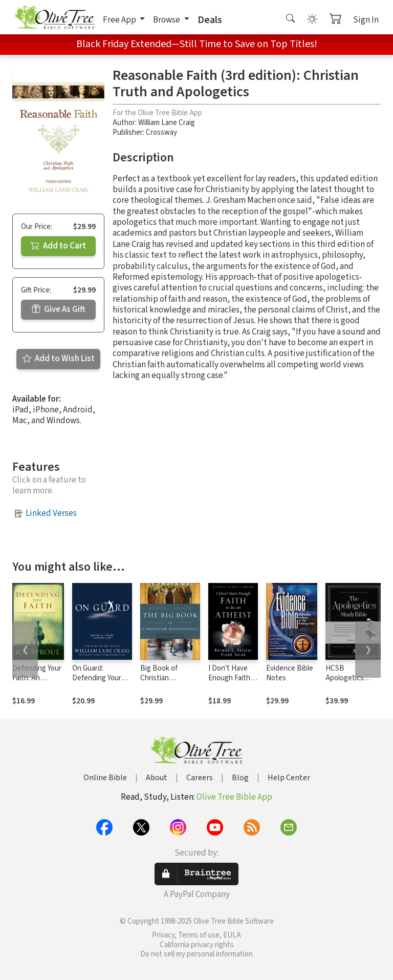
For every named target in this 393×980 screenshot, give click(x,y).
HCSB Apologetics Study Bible (345, 678)
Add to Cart (58, 246)
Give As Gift (59, 309)
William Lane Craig (167, 123)
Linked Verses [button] (51, 513)
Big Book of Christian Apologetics (159, 678)
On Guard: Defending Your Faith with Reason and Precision (101, 683)
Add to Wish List (59, 359)
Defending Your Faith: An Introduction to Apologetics (37, 683)
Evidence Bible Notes (290, 673)
